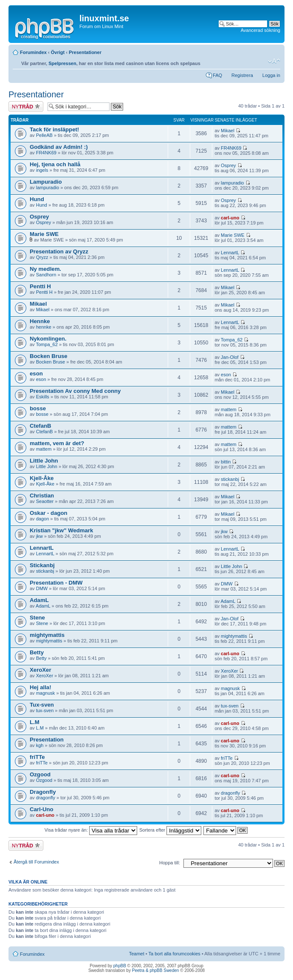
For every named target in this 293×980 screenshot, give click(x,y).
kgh (40, 745)
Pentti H (40, 286)
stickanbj (230, 479)
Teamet (137, 954)
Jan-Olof (230, 357)
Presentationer (85, 52)
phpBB (120, 966)
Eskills (43, 397)
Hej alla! (41, 687)
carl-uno (230, 218)
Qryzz (42, 257)
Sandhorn (46, 275)
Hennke (40, 321)
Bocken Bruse (49, 356)
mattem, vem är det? (57, 443)
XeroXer (41, 670)
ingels (42, 170)
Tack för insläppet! (54, 129)
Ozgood (40, 774)
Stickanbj (42, 565)
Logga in (271, 75)
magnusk (46, 693)
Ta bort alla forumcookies (175, 954)
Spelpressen (62, 63)
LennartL (230, 253)
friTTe (37, 757)
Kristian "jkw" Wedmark (61, 530)
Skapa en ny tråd (26, 107)
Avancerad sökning (261, 30)
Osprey (228, 165)
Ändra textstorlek (274, 61)
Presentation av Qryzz (59, 251)
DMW (42, 588)
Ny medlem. (45, 269)
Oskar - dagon (49, 513)
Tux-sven (42, 705)
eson (36, 374)
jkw (39, 536)
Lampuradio (46, 182)
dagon (43, 519)
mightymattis (47, 635)
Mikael (228, 131)
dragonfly (46, 798)
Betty (37, 652)
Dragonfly (43, 792)
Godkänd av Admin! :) (59, 147)
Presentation (47, 740)
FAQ (217, 75)
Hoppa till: (170, 863)
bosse (38, 408)
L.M (35, 722)
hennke (44, 327)
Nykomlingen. (48, 339)
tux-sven (45, 710)
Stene (37, 618)
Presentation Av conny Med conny (75, 391)
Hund (37, 199)
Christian (42, 496)
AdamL (39, 600)
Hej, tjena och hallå (55, 164)
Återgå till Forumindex (36, 862)
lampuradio (48, 187)
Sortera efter (170, 830)
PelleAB (44, 135)
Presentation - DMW (56, 583)
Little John (44, 461)
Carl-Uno (42, 809)
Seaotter (45, 501)
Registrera (242, 75)
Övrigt (58, 52)
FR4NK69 (46, 153)
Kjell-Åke (42, 478)
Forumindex (33, 52)
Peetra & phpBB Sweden (156, 970)
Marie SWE (44, 234)
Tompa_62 (46, 344)
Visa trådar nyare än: (91, 830)
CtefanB (41, 426)
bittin (226, 462)
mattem (229, 409)
